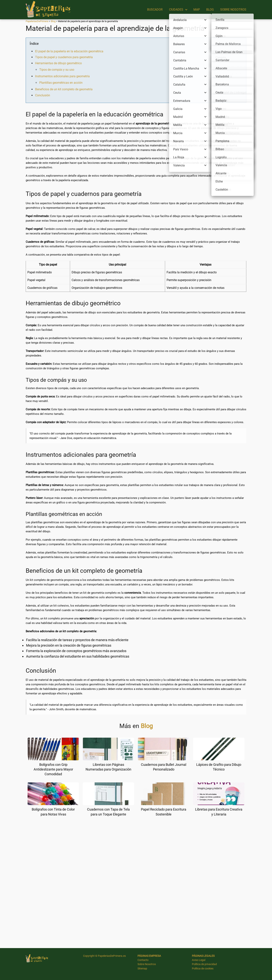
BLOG (210, 10)
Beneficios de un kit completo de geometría (64, 89)
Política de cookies (203, 968)
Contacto (143, 960)
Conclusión (43, 95)
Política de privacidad (204, 964)
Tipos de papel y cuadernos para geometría (64, 57)
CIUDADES (176, 10)
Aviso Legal (199, 960)
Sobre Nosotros (147, 964)
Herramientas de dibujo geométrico (58, 63)
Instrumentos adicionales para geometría (62, 76)
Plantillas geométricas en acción (61, 83)
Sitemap (142, 968)
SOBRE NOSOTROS (233, 10)
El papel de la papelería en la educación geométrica (69, 51)
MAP (197, 10)
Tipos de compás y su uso (57, 70)
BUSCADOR (155, 10)
